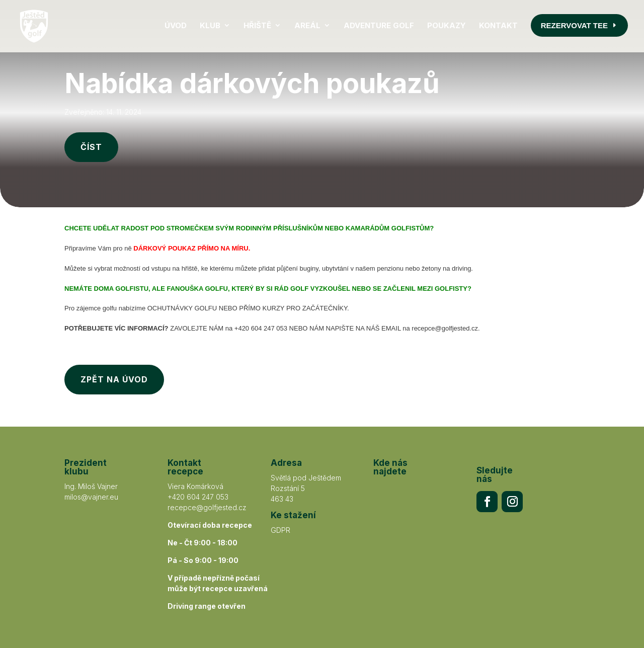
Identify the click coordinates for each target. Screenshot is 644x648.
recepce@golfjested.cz (207, 476)
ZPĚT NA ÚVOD (114, 348)
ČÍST (91, 116)
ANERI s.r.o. (345, 619)
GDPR (280, 499)
